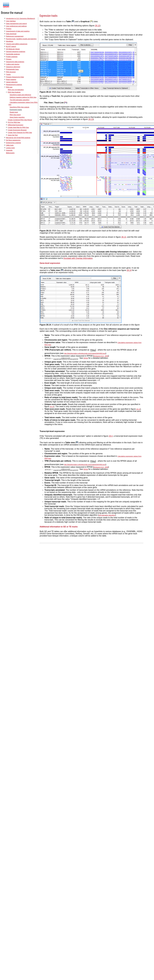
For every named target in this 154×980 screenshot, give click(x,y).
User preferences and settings (16, 26)
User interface (11, 21)
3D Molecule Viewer (13, 49)
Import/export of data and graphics (18, 31)
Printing (9, 29)
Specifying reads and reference (20, 95)
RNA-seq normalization (16, 90)
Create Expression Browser (17, 130)
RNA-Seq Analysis (14, 92)
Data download (11, 34)
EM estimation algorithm (107, 515)
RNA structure (11, 72)
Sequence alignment (13, 67)
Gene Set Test (13, 135)
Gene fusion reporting (17, 117)
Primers (9, 59)
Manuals (13, 6)
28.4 (111, 436)
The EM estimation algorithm (20, 100)
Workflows (10, 41)
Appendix (9, 150)
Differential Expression (16, 125)
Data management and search (16, 24)
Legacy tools (10, 148)
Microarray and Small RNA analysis (18, 138)
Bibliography (10, 153)
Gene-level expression (50, 263)
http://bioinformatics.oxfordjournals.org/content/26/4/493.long (85, 353)
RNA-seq (9, 87)
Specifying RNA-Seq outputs (19, 107)
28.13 (91, 119)
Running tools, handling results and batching (21, 39)
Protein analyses (12, 57)
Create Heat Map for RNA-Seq (18, 127)
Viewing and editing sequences (17, 44)
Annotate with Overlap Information (78, 258)
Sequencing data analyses (15, 62)
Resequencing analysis (14, 85)
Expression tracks (16, 110)
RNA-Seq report (15, 115)
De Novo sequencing (13, 140)
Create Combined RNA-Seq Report (20, 120)
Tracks (8, 74)
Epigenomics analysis (13, 143)
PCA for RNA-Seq (14, 122)
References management (15, 36)
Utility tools (10, 145)
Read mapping (11, 79)
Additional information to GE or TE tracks (59, 527)
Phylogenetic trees (12, 69)
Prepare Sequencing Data (15, 77)
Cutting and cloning (13, 64)
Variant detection (12, 82)
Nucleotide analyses (13, 54)
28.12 (97, 26)
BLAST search (11, 46)
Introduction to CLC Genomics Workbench (20, 18)
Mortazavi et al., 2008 (101, 356)
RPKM (86, 358)
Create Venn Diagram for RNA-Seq (20, 133)
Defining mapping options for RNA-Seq (23, 97)
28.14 (129, 270)
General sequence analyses (16, 52)
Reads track (14, 112)
